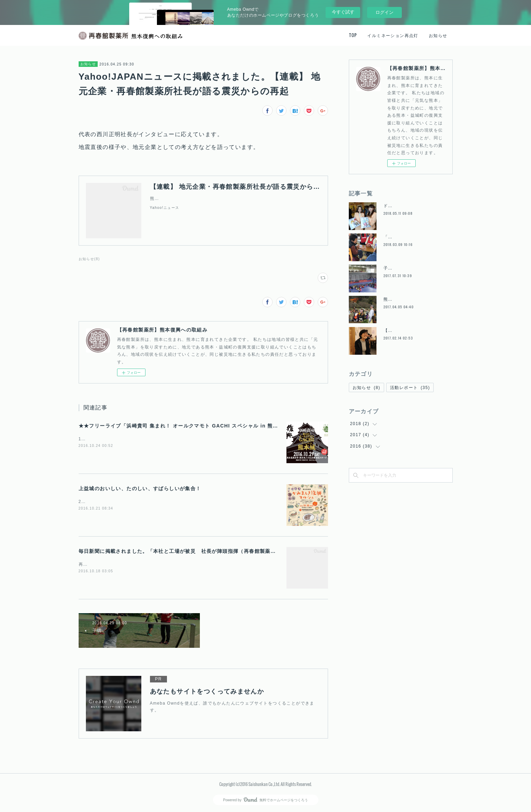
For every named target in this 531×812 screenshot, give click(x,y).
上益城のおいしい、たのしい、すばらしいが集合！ (140, 488)
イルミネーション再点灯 (393, 35)
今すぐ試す (343, 12)
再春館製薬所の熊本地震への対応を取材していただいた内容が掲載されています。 (165, 564)
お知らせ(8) (89, 259)
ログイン (384, 12)
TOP (353, 35)
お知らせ (438, 35)
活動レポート (410, 388)
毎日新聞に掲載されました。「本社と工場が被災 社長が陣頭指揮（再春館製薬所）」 (183, 551)
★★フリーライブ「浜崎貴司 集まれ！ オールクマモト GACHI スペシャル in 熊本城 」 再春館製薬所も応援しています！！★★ (234, 426)
